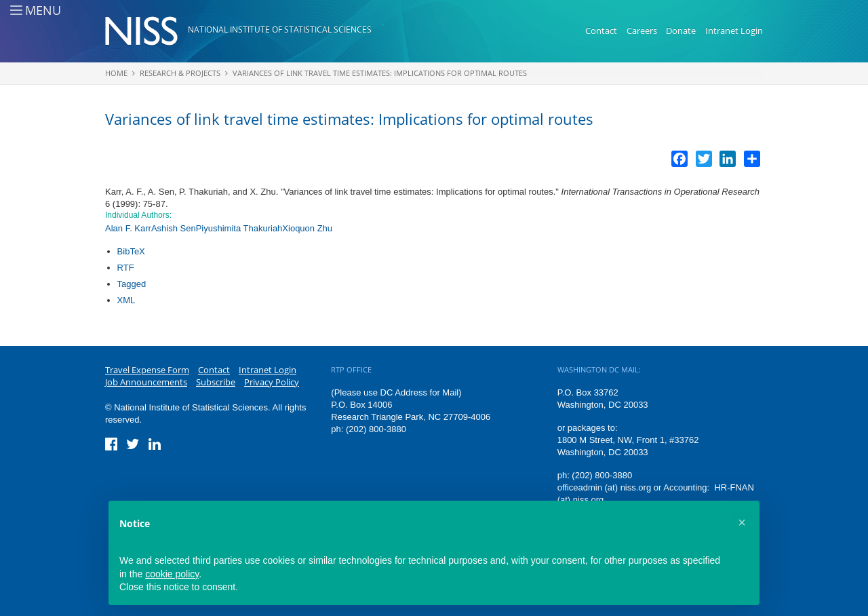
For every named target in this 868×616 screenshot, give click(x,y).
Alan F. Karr (128, 228)
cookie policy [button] (172, 574)
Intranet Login (734, 31)
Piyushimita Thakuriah (239, 228)
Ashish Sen (174, 228)
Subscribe (216, 382)
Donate (681, 31)
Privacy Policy (272, 382)
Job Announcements (146, 382)
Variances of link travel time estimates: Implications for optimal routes (380, 73)
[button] (742, 522)
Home (116, 73)
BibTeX (131, 251)
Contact (601, 31)
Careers (642, 31)
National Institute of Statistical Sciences (280, 30)
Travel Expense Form (147, 370)
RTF (126, 268)
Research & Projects (180, 73)
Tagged (132, 284)
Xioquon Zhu (307, 228)
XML (126, 300)
